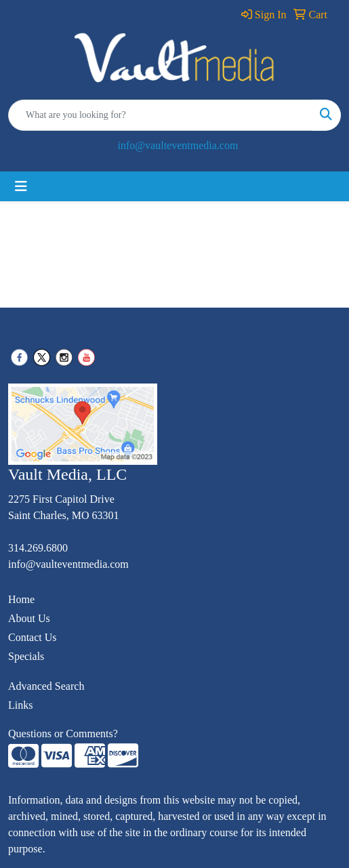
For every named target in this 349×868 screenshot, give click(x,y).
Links (20, 705)
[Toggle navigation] (21, 186)
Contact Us (33, 637)
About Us (29, 618)
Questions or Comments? (63, 733)
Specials (26, 656)
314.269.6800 (38, 548)
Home (21, 599)
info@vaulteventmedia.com (178, 145)
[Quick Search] (160, 115)
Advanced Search (46, 686)
